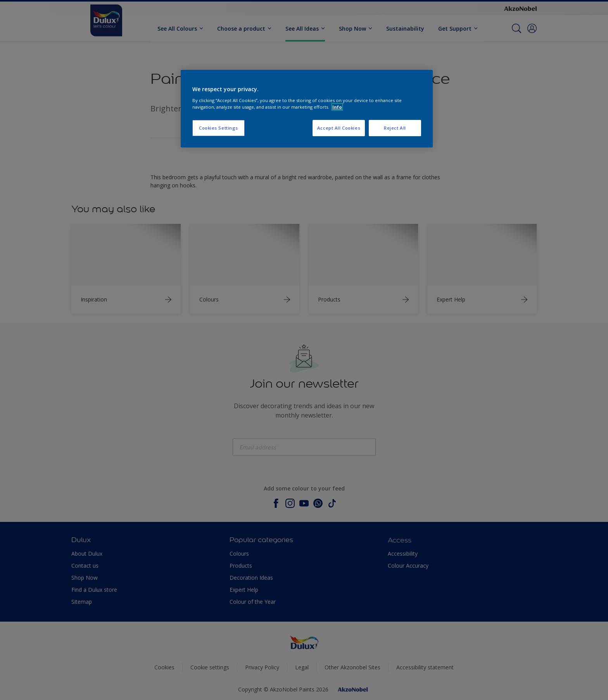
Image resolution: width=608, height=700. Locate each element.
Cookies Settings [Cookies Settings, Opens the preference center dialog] (218, 128)
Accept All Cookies (339, 128)
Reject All (395, 128)
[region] (307, 109)
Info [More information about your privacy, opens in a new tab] (337, 107)
